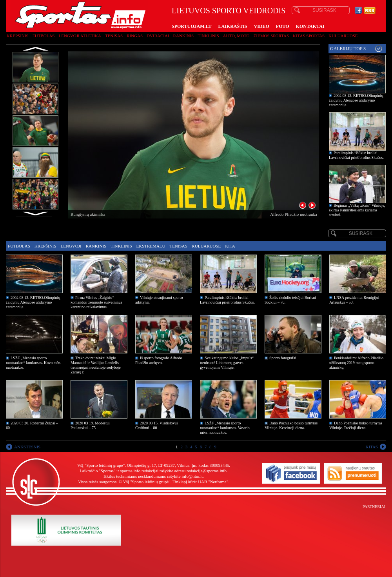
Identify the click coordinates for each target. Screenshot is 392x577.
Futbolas (44, 36)
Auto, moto (236, 36)
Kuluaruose (343, 36)
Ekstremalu (151, 246)
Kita (230, 246)
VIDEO (262, 26)
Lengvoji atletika (80, 36)
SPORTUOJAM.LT (191, 26)
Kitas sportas (309, 36)
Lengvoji (71, 246)
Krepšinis (18, 36)
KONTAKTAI (310, 26)
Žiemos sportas (271, 36)
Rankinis (184, 36)
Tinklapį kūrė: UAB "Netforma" (200, 482)
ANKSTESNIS (27, 447)
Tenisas (114, 36)
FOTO (283, 26)
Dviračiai (158, 36)
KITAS (372, 447)
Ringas (135, 36)
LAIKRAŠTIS (232, 26)
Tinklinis (208, 36)
